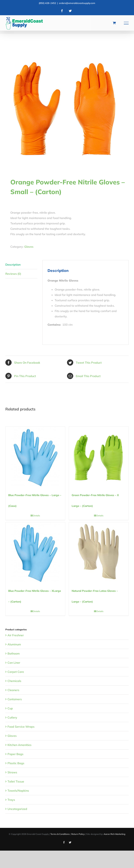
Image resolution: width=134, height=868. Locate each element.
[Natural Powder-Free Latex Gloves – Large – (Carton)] (99, 552)
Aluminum (14, 644)
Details (37, 516)
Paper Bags (15, 754)
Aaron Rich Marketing (114, 834)
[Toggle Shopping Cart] (114, 23)
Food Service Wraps (21, 727)
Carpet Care (16, 672)
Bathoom (14, 653)
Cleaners (13, 690)
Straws (12, 772)
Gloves (29, 247)
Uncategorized (17, 809)
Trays (11, 800)
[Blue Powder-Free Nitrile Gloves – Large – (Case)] (35, 456)
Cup (10, 708)
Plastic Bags (16, 763)
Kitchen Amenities (19, 745)
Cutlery (12, 717)
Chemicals (14, 681)
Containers (15, 699)
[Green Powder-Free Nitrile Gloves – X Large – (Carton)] (99, 456)
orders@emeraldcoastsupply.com (77, 3)
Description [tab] (13, 265)
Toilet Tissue (16, 781)
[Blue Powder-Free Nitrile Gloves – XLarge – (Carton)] (35, 552)
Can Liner (14, 663)
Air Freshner (16, 635)
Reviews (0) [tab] (13, 274)
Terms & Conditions (60, 834)
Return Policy (78, 834)
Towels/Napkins (18, 791)
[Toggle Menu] (126, 23)
